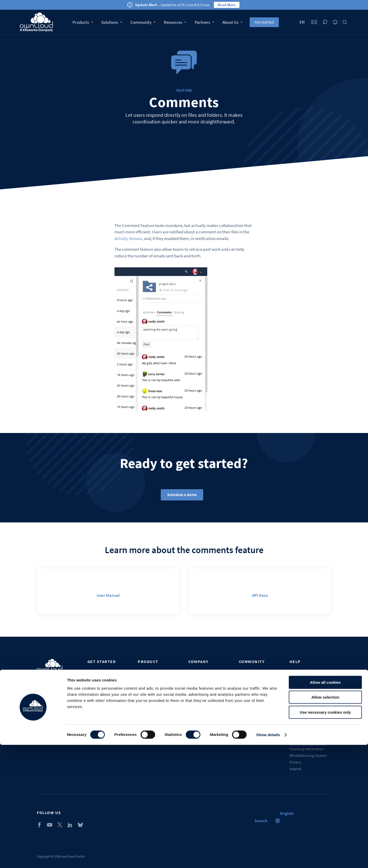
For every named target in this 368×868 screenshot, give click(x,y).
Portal (294, 697)
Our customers (200, 684)
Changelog (146, 717)
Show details (268, 858)
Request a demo (302, 711)
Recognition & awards (206, 724)
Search (345, 22)
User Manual (108, 595)
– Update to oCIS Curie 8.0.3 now (172, 5)
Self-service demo (101, 704)
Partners (204, 22)
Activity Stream (128, 238)
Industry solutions (152, 711)
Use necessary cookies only (325, 835)
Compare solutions (153, 704)
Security (144, 724)
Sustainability (199, 731)
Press (192, 704)
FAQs (293, 691)
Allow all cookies (325, 806)
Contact (314, 22)
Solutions (112, 22)
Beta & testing (250, 684)
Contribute (248, 671)
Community (143, 22)
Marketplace (249, 697)
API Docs (260, 595)
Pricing (143, 691)
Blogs (193, 711)
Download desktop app (106, 677)
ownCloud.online (101, 691)
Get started (264, 22)
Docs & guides (301, 671)
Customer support (304, 684)
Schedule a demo (182, 495)
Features (145, 684)
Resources (175, 22)
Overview (145, 671)
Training (296, 704)
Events (194, 677)
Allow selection (325, 821)
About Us (232, 22)
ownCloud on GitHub (325, 22)
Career (194, 697)
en (302, 22)
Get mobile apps (100, 684)
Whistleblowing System (308, 755)
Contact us (197, 717)
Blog (335, 22)
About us (195, 671)
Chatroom (247, 704)
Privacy (295, 762)
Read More (227, 5)
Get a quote (147, 731)
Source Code (249, 677)
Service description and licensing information (308, 746)
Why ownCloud (150, 677)
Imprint (295, 769)
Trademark (298, 738)
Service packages (303, 677)
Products (83, 22)
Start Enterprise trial (103, 697)
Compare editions (152, 697)
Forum (244, 691)
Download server (101, 671)
